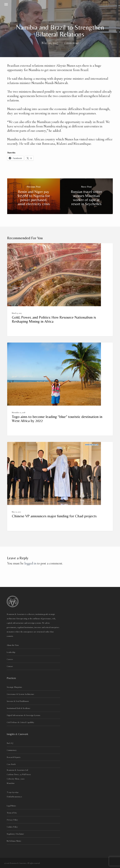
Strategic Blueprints (14, 687)
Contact (10, 666)
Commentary (12, 750)
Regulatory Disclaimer (15, 834)
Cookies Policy (12, 827)
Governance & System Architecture (20, 694)
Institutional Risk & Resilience (19, 708)
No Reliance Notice (14, 841)
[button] (6, 4)
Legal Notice (11, 806)
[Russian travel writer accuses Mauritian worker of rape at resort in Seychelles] (86, 196)
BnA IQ (10, 743)
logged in (30, 563)
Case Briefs (11, 764)
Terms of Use (12, 813)
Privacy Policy (12, 820)
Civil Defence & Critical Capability (20, 722)
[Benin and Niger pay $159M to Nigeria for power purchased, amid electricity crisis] (34, 196)
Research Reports (14, 757)
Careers (10, 659)
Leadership (11, 652)
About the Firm (13, 645)
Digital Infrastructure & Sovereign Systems (24, 715)
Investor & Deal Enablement (18, 701)
